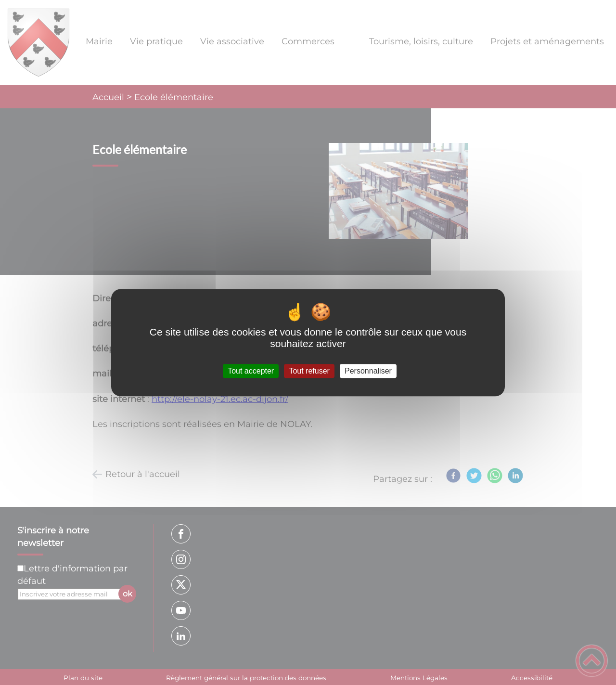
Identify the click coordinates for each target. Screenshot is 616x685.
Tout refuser (309, 371)
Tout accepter (251, 371)
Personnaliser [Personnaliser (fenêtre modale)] (368, 371)
